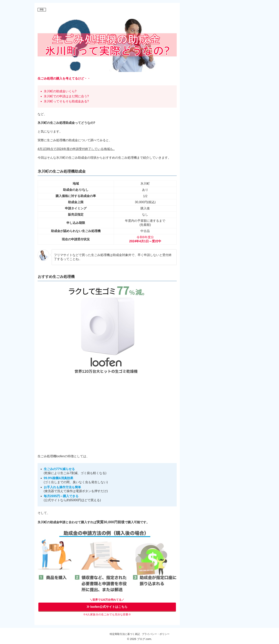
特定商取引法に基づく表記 (125, 634)
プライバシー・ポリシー (156, 634)
